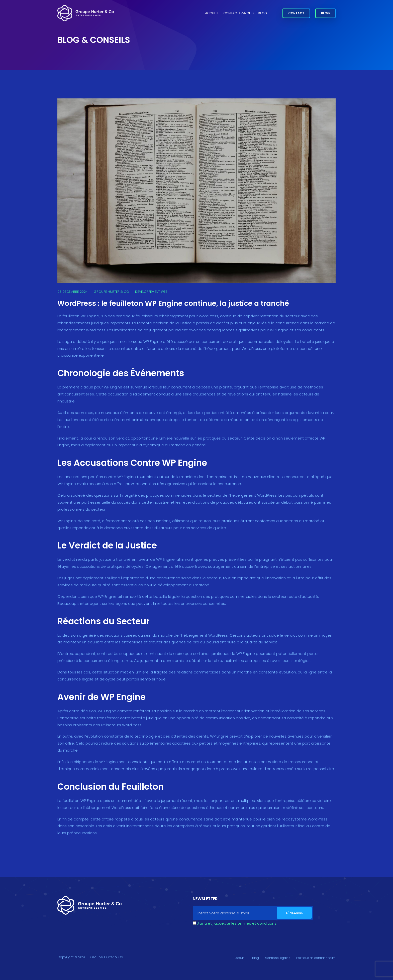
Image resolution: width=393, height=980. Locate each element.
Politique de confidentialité (316, 958)
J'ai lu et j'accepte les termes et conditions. (237, 923)
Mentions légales (278, 958)
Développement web (151, 292)
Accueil (212, 13)
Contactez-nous (239, 13)
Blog (262, 13)
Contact (296, 13)
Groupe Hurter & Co (111, 292)
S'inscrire (294, 913)
